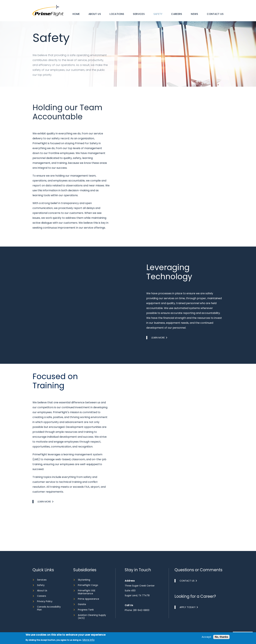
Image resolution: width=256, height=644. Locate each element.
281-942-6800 (141, 610)
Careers (177, 14)
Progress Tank (86, 610)
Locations (117, 14)
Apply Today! (188, 607)
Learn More (158, 353)
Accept (206, 637)
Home (76, 14)
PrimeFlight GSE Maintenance (87, 592)
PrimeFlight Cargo (88, 585)
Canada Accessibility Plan (49, 608)
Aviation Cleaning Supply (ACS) (92, 617)
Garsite (82, 604)
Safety (158, 14)
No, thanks (221, 637)
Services (139, 14)
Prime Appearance (88, 599)
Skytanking (84, 580)
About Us (95, 14)
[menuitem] (76, 14)
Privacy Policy (45, 601)
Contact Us (215, 14)
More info (88, 640)
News (195, 14)
